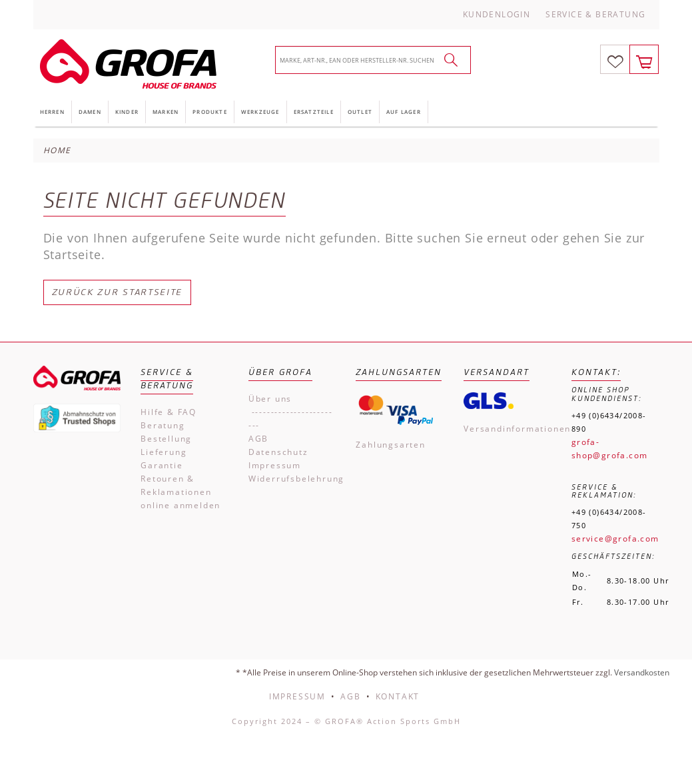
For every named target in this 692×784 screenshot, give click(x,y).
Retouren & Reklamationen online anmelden (180, 492)
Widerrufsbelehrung (292, 479)
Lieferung (164, 452)
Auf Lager (404, 112)
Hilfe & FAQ (169, 412)
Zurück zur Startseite (118, 292)
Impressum (275, 465)
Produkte (210, 112)
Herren (52, 112)
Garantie (162, 465)
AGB (258, 439)
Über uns (270, 399)
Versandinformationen (508, 429)
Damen (90, 112)
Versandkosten (642, 672)
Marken (166, 112)
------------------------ (291, 419)
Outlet (360, 112)
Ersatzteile (314, 112)
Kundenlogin (497, 14)
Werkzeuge (260, 112)
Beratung (163, 425)
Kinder (127, 112)
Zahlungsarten (390, 445)
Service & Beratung (595, 14)
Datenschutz (278, 452)
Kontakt (398, 696)
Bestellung (166, 439)
